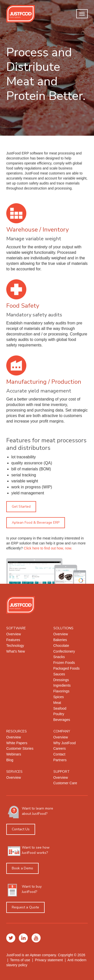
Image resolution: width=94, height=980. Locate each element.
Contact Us (21, 829)
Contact (59, 754)
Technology (15, 646)
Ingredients (62, 685)
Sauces (59, 674)
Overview (14, 634)
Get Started (21, 507)
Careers (60, 748)
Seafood (60, 708)
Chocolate (61, 646)
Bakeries (60, 640)
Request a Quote (25, 907)
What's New (16, 651)
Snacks (59, 657)
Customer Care (65, 783)
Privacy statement (49, 960)
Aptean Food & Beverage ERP (36, 523)
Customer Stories (20, 748)
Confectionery (64, 651)
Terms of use (20, 960)
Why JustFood (65, 743)
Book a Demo (22, 868)
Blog (10, 760)
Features (13, 640)
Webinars (14, 754)
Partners (60, 760)
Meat (57, 703)
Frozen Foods (64, 663)
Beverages (62, 720)
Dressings (61, 680)
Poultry (59, 714)
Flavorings (62, 691)
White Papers (17, 743)
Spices (59, 697)
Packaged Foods (67, 668)
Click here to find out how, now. (48, 548)
